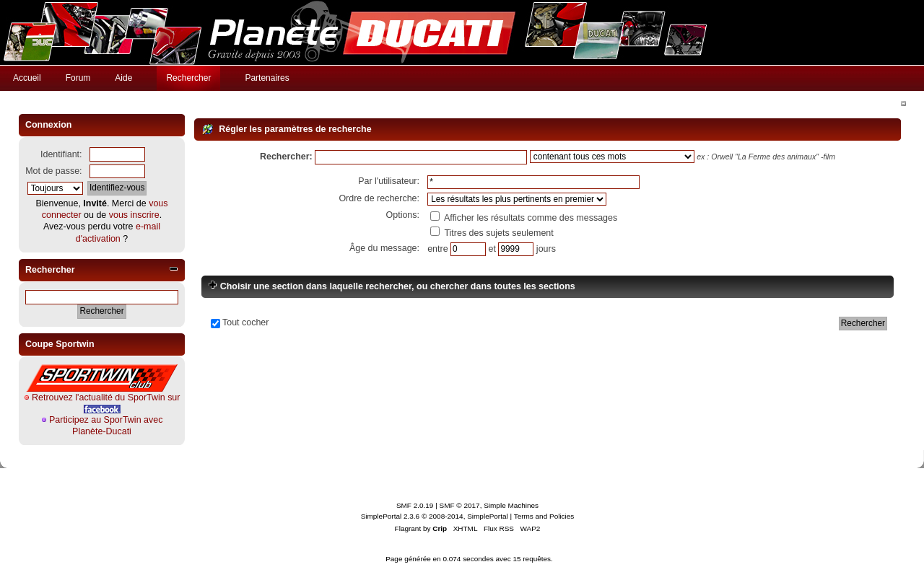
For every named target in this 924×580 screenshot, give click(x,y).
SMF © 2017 (460, 505)
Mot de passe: (53, 171)
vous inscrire (134, 215)
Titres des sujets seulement (492, 233)
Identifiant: (61, 154)
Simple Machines (511, 505)
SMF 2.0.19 (415, 505)
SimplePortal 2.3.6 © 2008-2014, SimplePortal (435, 516)
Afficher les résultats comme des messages (524, 218)
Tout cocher (245, 322)
